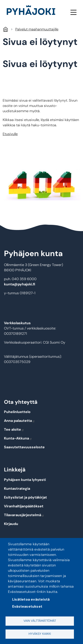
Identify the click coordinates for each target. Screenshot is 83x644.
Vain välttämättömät (40, 621)
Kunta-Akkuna (18, 438)
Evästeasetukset (27, 606)
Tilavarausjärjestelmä (24, 515)
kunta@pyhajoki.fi (20, 284)
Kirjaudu (11, 524)
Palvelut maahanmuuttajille (37, 29)
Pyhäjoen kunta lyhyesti (25, 480)
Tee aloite (14, 429)
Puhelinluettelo (17, 412)
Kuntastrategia (17, 489)
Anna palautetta (19, 421)
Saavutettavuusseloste (24, 447)
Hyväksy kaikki (40, 634)
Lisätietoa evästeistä (31, 599)
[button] (41, 183)
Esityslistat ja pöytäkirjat (25, 497)
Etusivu (5, 29)
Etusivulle (10, 134)
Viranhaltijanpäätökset (24, 506)
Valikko (73, 12)
